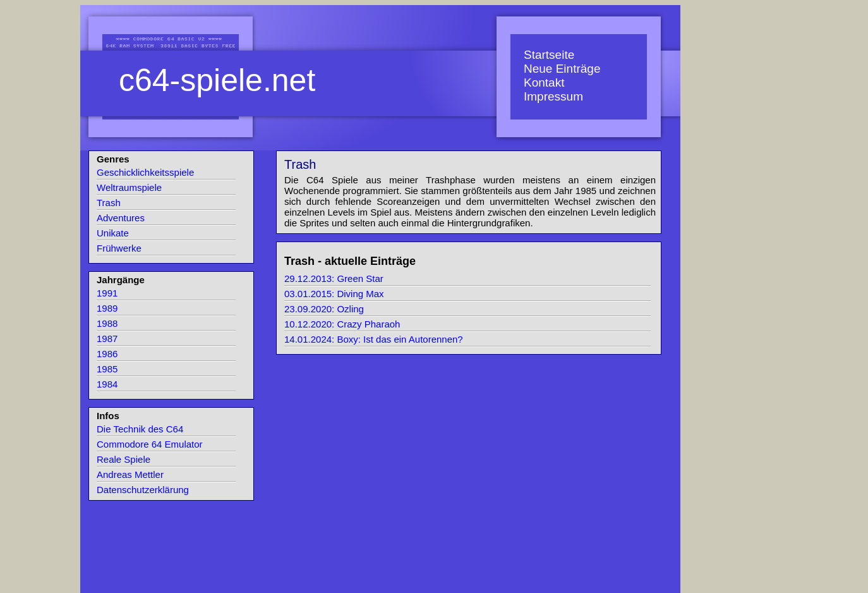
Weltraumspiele (129, 187)
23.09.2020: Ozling (324, 309)
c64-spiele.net (217, 80)
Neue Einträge (562, 69)
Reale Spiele (124, 459)
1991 (107, 293)
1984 (107, 384)
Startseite (549, 55)
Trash (109, 203)
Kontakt (544, 83)
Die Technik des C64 (140, 429)
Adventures (121, 218)
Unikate (113, 233)
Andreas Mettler (130, 474)
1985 (107, 369)
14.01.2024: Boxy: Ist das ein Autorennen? (374, 339)
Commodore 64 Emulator (150, 444)
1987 (107, 339)
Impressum (553, 96)
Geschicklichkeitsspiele (145, 172)
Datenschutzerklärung (143, 490)
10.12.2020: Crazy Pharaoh (342, 324)
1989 (107, 308)
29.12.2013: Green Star (334, 278)
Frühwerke (119, 248)
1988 (107, 323)
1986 (107, 354)
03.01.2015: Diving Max (334, 294)
